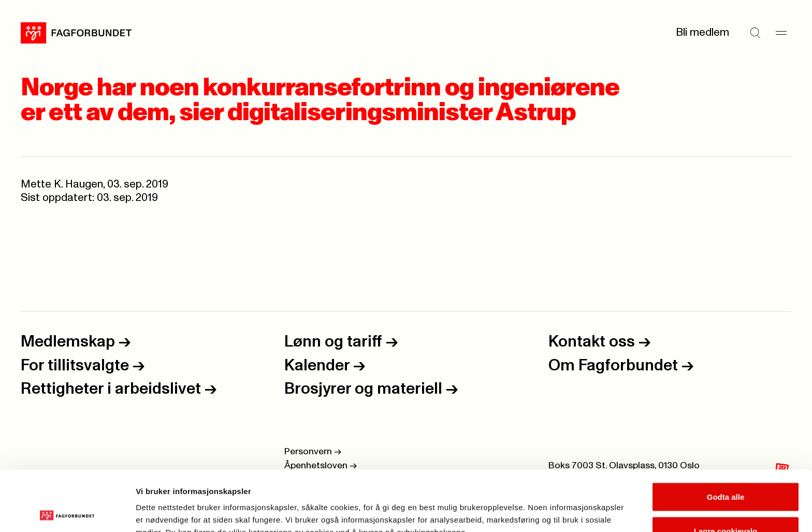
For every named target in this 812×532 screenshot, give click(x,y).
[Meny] (781, 33)
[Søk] (755, 33)
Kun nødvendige (726, 504)
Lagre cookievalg (726, 471)
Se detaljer (557, 505)
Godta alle (726, 436)
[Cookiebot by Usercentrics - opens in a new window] (67, 512)
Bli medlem (702, 32)
